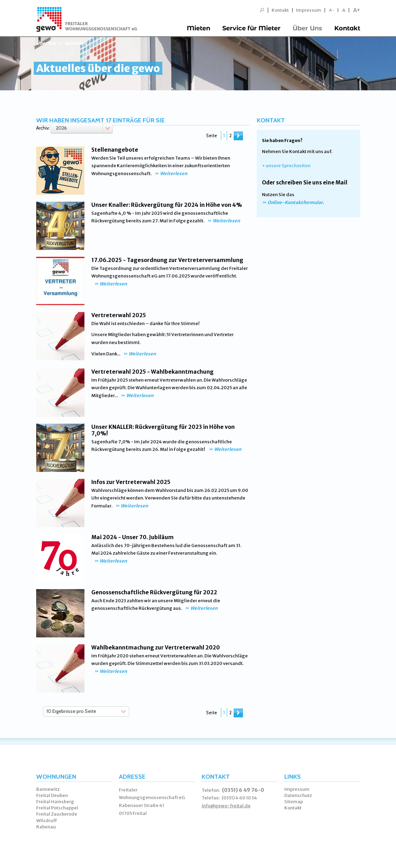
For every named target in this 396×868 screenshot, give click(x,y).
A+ (357, 10)
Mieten (199, 28)
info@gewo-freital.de (226, 806)
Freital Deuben (52, 795)
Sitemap (294, 802)
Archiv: (43, 128)
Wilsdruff (47, 821)
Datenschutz (298, 795)
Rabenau (46, 827)
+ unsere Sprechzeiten (286, 166)
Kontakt (280, 10)
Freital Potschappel (57, 808)
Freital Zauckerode (57, 814)
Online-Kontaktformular (295, 203)
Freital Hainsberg (55, 802)
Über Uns (307, 28)
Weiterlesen (174, 174)
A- (332, 10)
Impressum (309, 10)
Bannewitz (48, 789)
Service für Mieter (251, 28)
